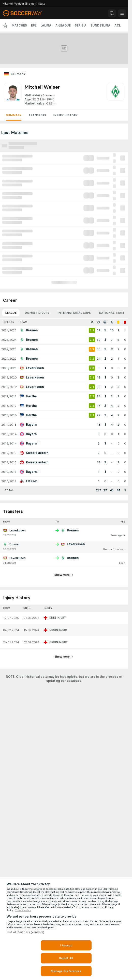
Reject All (66, 958)
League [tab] (11, 313)
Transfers (37, 115)
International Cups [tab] (74, 313)
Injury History (65, 115)
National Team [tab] (111, 313)
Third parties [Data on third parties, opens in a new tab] (23, 910)
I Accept (66, 945)
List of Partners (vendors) (25, 932)
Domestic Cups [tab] (37, 313)
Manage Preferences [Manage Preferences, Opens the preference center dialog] (66, 971)
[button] (112, 13)
